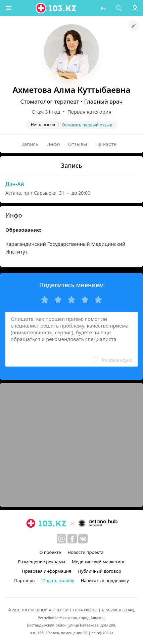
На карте (106, 144)
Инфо (53, 144)
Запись (30, 144)
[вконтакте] (83, 539)
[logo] (57, 8)
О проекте (50, 552)
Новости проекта (85, 552)
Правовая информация (46, 571)
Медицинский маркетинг (98, 562)
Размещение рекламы (42, 562)
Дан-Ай (15, 184)
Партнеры (25, 580)
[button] (8, 8)
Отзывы (78, 144)
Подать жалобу (58, 580)
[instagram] (61, 539)
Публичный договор (99, 571)
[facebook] (72, 539)
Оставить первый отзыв (87, 125)
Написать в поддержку (105, 580)
